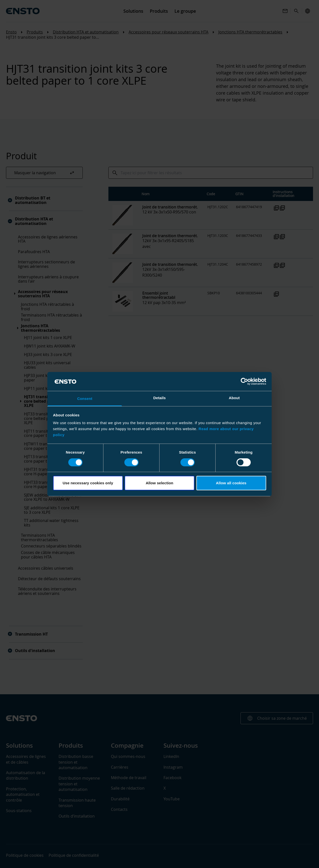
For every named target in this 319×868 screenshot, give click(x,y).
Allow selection (160, 483)
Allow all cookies (231, 483)
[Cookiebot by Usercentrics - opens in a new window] (244, 381)
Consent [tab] (85, 399)
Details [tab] (159, 398)
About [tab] (234, 398)
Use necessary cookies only (88, 483)
